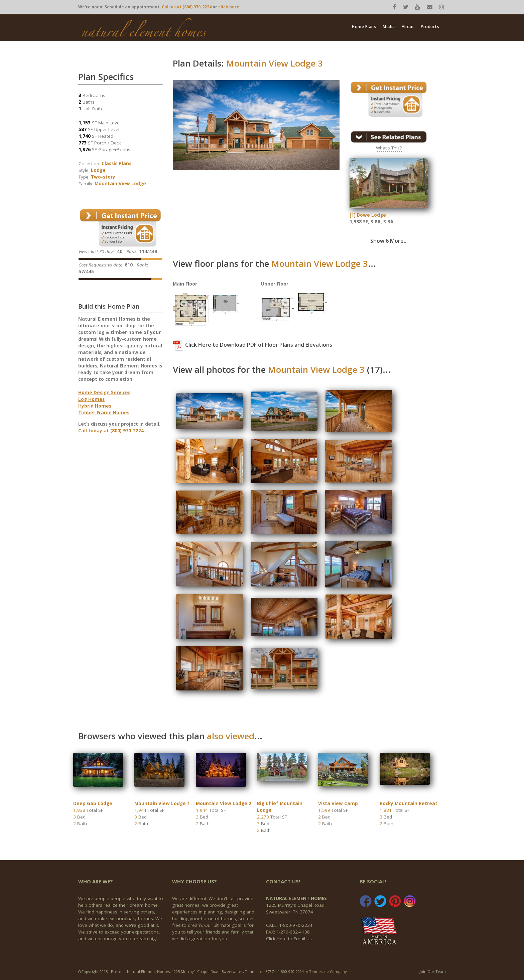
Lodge (98, 170)
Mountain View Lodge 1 (162, 803)
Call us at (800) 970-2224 (187, 7)
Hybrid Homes (95, 406)
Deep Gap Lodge (93, 803)
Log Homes (91, 399)
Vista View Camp (338, 803)
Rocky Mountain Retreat (409, 803)
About (408, 27)
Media (389, 27)
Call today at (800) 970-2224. (112, 431)
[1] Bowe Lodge (368, 215)
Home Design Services (104, 393)
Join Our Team (433, 971)
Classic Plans (116, 164)
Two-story (103, 177)
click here (229, 7)
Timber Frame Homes (104, 413)
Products (430, 27)
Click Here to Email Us (289, 939)
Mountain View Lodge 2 (224, 803)
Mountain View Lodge (120, 184)
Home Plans (364, 27)
